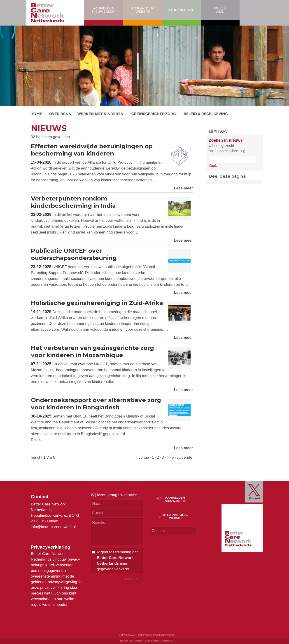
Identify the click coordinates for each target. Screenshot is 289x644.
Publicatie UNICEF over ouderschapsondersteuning (74, 254)
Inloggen (124, 641)
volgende (184, 457)
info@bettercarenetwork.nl (53, 527)
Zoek (213, 166)
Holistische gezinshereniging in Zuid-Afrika (97, 303)
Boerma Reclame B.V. (163, 641)
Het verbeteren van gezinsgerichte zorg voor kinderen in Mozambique (92, 351)
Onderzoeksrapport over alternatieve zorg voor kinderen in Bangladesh (96, 404)
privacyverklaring (55, 588)
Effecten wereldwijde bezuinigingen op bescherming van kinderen (92, 150)
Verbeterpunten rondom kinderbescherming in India (73, 202)
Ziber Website (136, 641)
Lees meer (183, 188)
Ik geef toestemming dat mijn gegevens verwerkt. (117, 561)
